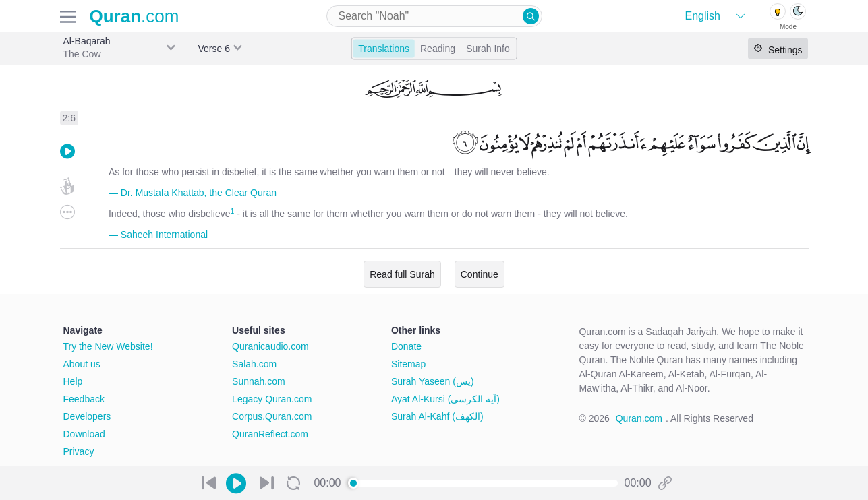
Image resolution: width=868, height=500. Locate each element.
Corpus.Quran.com (272, 416)
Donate (406, 346)
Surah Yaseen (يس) (433, 381)
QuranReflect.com (270, 434)
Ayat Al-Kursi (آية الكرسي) (445, 399)
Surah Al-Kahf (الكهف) (437, 416)
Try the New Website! (108, 346)
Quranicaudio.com (270, 346)
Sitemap (408, 364)
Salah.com (254, 364)
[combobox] (434, 16)
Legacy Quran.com (272, 399)
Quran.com (639, 418)
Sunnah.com (259, 381)
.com (135, 16)
